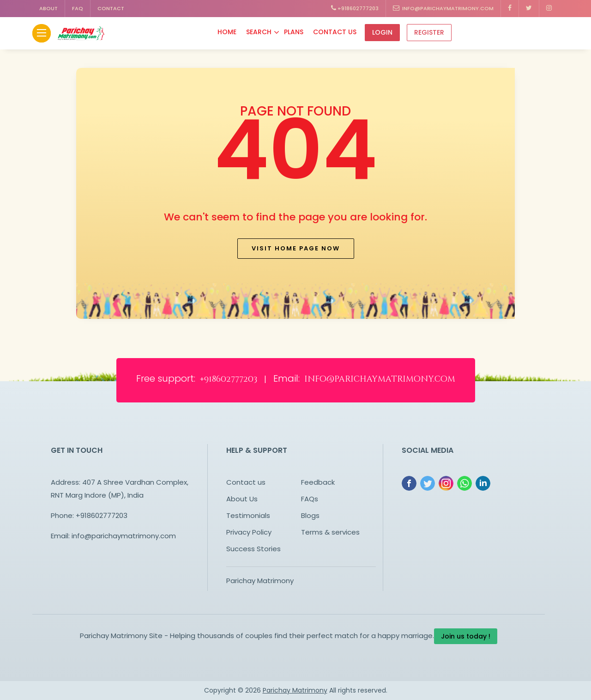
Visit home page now (296, 248)
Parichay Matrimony (260, 581)
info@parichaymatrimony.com (443, 8)
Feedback (318, 482)
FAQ (78, 8)
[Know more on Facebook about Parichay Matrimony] (510, 9)
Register (429, 32)
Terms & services (330, 532)
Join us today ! (466, 636)
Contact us (246, 482)
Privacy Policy (249, 532)
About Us (242, 499)
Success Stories (253, 549)
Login (382, 32)
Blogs (310, 515)
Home (227, 32)
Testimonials (248, 515)
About (48, 8)
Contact (111, 8)
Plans (294, 32)
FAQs (310, 499)
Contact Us (335, 32)
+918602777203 (355, 8)
